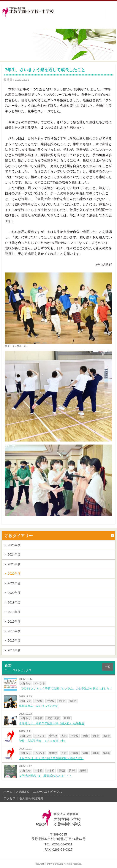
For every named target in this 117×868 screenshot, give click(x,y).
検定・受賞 (53, 718)
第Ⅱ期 (62, 701)
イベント (40, 683)
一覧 (108, 667)
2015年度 (14, 640)
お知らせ (25, 683)
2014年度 (14, 650)
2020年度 (14, 593)
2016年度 (14, 631)
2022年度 (14, 574)
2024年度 (14, 554)
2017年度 (14, 622)
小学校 (51, 701)
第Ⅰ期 (85, 736)
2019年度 (14, 602)
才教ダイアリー (19, 536)
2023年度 (14, 564)
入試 (64, 736)
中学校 (39, 701)
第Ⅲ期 (73, 701)
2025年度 (14, 545)
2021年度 (14, 583)
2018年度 (14, 612)
